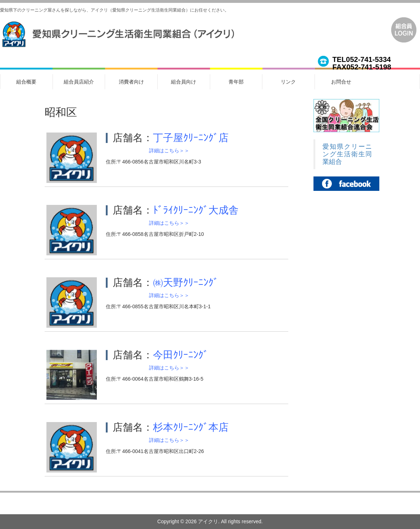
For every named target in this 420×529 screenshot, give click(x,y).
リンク (288, 82)
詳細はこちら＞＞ (169, 151)
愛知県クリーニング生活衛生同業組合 (347, 154)
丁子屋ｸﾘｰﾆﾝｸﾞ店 (191, 138)
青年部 (236, 82)
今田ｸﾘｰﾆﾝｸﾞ (181, 355)
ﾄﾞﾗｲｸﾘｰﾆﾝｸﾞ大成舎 (196, 210)
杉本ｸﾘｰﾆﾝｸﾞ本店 (191, 427)
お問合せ (341, 82)
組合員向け (184, 82)
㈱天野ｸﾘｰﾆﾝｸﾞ (186, 283)
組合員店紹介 (79, 82)
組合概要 (26, 82)
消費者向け (131, 82)
